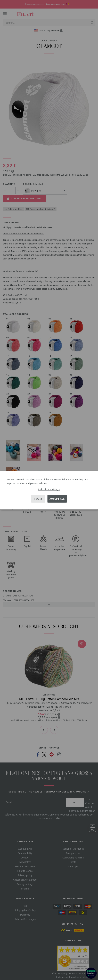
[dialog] (49, 490)
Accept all (57, 499)
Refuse (38, 499)
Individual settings (49, 489)
